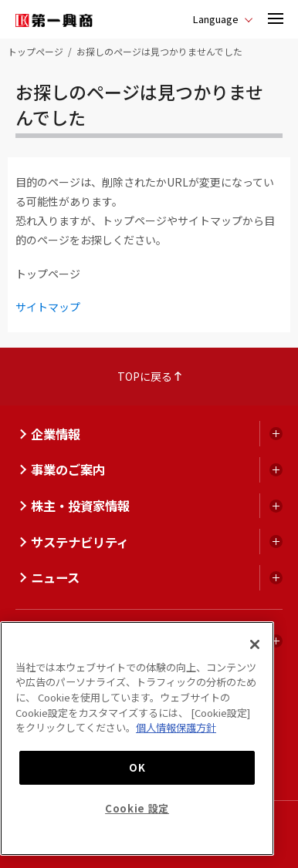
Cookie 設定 (137, 808)
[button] (276, 19)
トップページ (36, 51)
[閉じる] (255, 644)
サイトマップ (48, 307)
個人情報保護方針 (176, 727)
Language (216, 19)
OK (137, 767)
